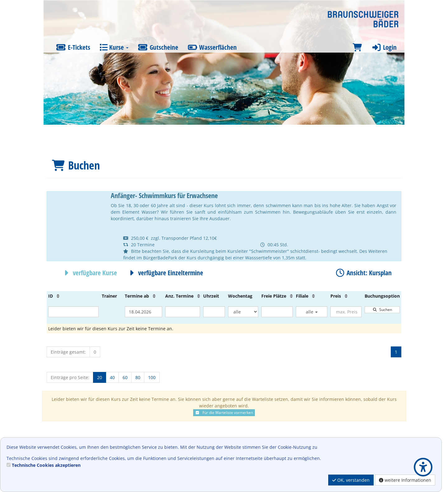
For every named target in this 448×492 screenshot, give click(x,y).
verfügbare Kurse (89, 273)
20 (100, 377)
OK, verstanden (351, 480)
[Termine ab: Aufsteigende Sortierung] (154, 296)
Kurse (114, 47)
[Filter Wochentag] (243, 312)
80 (138, 377)
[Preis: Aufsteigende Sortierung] (346, 296)
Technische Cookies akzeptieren (46, 465)
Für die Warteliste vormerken (224, 413)
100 (152, 377)
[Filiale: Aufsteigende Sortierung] (313, 296)
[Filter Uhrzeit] (214, 312)
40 (112, 377)
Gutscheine (158, 47)
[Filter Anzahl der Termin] (183, 312)
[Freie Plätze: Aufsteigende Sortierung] (291, 296)
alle (312, 312)
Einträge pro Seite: (70, 377)
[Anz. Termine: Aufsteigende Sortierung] (199, 296)
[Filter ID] (73, 312)
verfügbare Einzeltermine (165, 273)
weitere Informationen (405, 480)
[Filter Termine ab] (143, 312)
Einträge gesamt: (68, 352)
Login (384, 47)
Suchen (382, 310)
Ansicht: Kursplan (363, 273)
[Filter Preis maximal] (346, 312)
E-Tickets (73, 47)
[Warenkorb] (357, 47)
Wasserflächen (212, 47)
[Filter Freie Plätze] (277, 312)
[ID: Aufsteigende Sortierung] (58, 296)
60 (125, 377)
